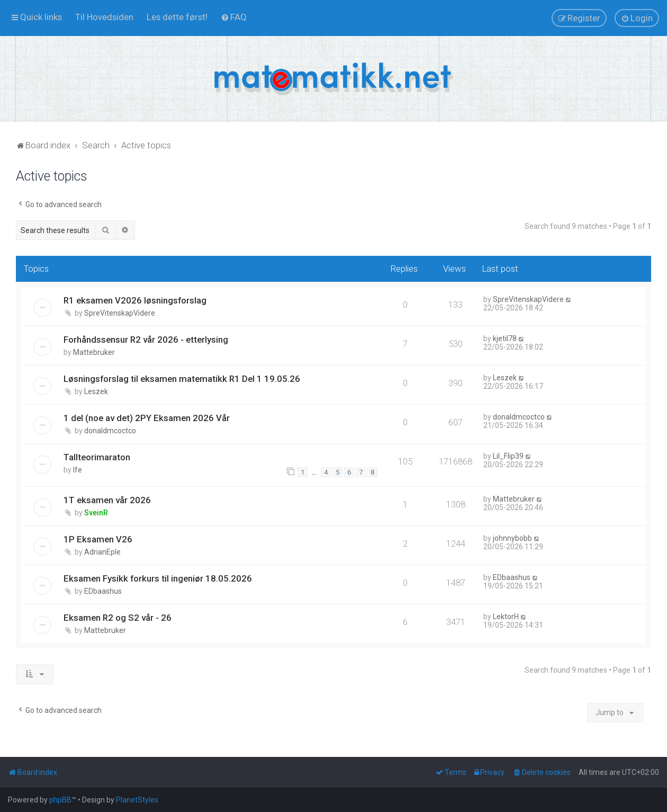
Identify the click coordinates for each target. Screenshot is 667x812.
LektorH (506, 617)
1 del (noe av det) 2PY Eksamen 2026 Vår (147, 418)
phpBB (60, 800)
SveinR (96, 513)
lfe (78, 470)
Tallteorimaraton (97, 457)
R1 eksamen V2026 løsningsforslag (135, 300)
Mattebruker (94, 352)
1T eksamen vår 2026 (107, 500)
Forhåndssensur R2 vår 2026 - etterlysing (146, 340)
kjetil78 (505, 338)
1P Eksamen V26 (98, 539)
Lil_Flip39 (508, 456)
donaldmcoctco (110, 431)
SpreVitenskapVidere (120, 313)
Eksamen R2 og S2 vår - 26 (118, 618)
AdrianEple (102, 552)
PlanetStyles (137, 800)
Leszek (96, 391)
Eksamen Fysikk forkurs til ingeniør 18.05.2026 (158, 578)
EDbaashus (103, 591)
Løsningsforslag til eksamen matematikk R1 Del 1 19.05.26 (182, 379)
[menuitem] (104, 17)
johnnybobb (512, 538)
